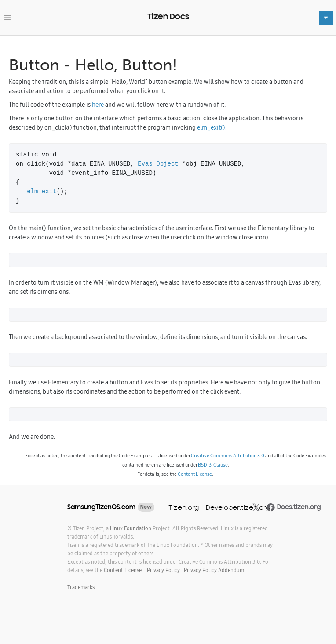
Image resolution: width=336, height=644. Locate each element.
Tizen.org (184, 507)
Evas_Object (158, 164)
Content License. (123, 570)
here (98, 105)
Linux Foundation (131, 528)
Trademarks (81, 587)
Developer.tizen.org (238, 507)
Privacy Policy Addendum (214, 570)
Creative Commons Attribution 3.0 (228, 456)
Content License (195, 474)
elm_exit (42, 192)
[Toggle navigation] (7, 18)
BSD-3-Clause (213, 465)
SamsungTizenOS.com (101, 507)
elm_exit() (211, 127)
